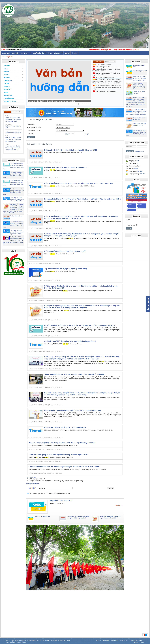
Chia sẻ (13, 92)
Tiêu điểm (8, 112)
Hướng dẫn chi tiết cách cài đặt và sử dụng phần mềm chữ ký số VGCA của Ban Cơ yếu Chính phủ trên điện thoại (14, 241)
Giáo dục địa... (8, 95)
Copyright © (10, 642)
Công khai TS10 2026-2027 (104, 65)
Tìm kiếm (74, 53)
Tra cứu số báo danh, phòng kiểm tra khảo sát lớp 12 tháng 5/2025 (17, 232)
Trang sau (33, 477)
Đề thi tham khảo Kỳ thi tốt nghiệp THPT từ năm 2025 (65, 427)
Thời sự (13, 69)
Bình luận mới (16, 112)
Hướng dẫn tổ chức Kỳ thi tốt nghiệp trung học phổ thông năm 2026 (106, 70)
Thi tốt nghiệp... (13, 80)
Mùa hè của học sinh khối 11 (14, 133)
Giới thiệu (15, 53)
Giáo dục (13, 75)
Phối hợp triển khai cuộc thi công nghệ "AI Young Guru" (66, 167)
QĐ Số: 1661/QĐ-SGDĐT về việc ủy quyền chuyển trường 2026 (106, 74)
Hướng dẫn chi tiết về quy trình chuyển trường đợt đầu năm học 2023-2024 (13, 119)
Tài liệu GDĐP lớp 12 (16, 216)
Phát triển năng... (9, 98)
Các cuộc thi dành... (10, 101)
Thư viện (6, 83)
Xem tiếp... (118, 505)
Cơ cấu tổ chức (39, 53)
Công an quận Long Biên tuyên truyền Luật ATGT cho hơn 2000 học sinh (73, 410)
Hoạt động (13, 78)
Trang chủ (98, 640)
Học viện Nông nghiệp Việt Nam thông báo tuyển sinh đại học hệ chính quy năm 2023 (62, 443)
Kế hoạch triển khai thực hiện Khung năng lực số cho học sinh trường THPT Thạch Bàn (79, 183)
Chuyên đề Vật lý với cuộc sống (105, 77)
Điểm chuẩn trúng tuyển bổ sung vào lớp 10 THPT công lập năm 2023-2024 (13, 139)
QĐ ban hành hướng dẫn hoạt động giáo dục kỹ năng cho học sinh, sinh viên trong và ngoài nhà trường (107, 87)
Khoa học (7, 86)
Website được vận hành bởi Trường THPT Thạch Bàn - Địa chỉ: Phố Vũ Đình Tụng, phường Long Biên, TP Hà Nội (38, 640)
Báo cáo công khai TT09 (37, 101)
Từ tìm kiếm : (31, 124)
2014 (15, 642)
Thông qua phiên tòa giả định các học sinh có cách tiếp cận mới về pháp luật (74, 374)
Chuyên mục (26, 53)
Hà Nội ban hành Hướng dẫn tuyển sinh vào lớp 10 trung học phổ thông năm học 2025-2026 (80, 325)
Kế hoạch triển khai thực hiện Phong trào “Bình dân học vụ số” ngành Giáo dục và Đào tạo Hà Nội (83, 199)
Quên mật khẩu (139, 151)
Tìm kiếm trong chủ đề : (34, 130)
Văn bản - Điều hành (55, 53)
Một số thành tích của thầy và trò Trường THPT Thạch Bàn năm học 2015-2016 (13, 148)
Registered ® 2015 (138, 642)
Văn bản (13, 72)
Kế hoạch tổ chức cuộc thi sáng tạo (106, 91)
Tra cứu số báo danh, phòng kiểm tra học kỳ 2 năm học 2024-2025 (17, 199)
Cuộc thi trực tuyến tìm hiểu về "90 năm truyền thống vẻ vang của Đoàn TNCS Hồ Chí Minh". (65, 467)
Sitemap (19, 642)
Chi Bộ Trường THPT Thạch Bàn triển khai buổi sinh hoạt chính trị (70, 341)
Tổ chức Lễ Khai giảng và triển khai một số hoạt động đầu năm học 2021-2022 (59, 455)
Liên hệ (67, 53)
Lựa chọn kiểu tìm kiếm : (34, 127)
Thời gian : (30, 134)
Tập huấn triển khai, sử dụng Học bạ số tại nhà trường (66, 269)
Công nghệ (7, 89)
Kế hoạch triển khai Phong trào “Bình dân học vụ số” (65, 251)
